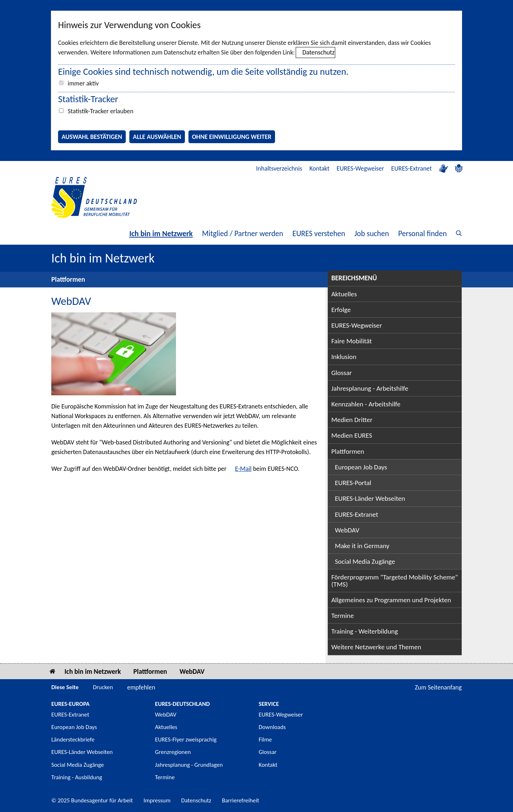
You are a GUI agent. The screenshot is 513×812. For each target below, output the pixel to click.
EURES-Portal (353, 483)
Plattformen (68, 279)
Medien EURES (352, 435)
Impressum (157, 800)
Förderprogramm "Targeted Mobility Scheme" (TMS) (395, 581)
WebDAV (347, 530)
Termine (343, 616)
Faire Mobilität (352, 341)
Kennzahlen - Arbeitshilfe (366, 404)
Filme (265, 740)
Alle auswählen (157, 137)
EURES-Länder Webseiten (370, 498)
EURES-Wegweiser (360, 168)
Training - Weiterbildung (365, 631)
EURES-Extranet (411, 168)
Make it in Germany (362, 546)
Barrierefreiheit (241, 800)
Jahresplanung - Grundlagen (189, 765)
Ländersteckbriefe (73, 740)
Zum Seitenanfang (438, 687)
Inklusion (344, 357)
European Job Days (361, 467)
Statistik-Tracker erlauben (100, 111)
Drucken (103, 687)
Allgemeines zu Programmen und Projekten (391, 600)
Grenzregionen (173, 752)
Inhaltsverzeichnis (279, 168)
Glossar (342, 373)
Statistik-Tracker (88, 99)
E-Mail (243, 469)
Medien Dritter (352, 420)
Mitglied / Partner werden (243, 233)
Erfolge (341, 310)
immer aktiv (83, 83)
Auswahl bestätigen (92, 137)
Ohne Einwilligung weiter (232, 137)
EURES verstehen (319, 233)
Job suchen (372, 233)
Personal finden (423, 233)
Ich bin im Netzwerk (161, 233)
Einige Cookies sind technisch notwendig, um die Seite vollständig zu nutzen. (203, 72)
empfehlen (141, 687)
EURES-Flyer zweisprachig (186, 740)
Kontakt (319, 168)
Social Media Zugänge (365, 561)
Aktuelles (344, 294)
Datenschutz (318, 52)
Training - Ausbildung (77, 777)
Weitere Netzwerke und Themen (376, 647)
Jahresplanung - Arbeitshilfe (370, 388)
